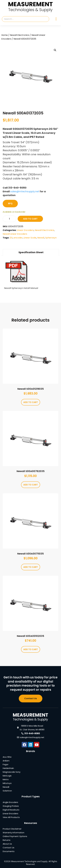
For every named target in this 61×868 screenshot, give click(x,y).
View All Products (11, 817)
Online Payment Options (15, 836)
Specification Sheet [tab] (31, 252)
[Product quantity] (9, 219)
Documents (9, 851)
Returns (7, 840)
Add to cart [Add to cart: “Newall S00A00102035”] (31, 649)
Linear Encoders (25, 230)
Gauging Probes (11, 806)
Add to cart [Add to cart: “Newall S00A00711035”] (31, 567)
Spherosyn (51, 238)
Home (5, 35)
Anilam (6, 761)
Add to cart (30, 219)
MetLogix (7, 776)
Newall (41, 238)
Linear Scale (30, 238)
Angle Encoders (10, 802)
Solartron (7, 791)
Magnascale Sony (12, 772)
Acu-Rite (7, 757)
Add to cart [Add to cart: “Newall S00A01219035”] (31, 402)
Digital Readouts (11, 810)
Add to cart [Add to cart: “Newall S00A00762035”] (31, 485)
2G (11, 238)
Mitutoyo (7, 783)
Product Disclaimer (12, 829)
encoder (18, 238)
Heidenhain (8, 768)
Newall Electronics (20, 35)
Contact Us (9, 848)
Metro (6, 779)
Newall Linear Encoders (15, 234)
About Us (7, 844)
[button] (55, 50)
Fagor (6, 764)
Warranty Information (13, 833)
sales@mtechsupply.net (25, 191)
